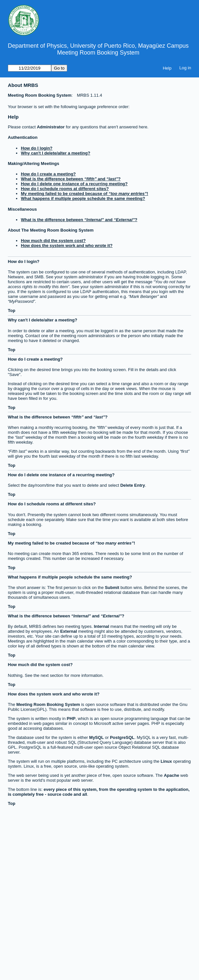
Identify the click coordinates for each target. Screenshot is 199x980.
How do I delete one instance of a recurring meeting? (74, 184)
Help (167, 68)
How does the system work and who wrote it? (67, 245)
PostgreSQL (122, 737)
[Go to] (30, 68)
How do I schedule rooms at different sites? (65, 189)
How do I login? (37, 148)
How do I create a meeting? (48, 174)
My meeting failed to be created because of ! (84, 194)
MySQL (96, 737)
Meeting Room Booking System (98, 53)
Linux (166, 761)
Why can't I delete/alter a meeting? (56, 153)
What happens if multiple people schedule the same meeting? (83, 198)
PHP (71, 719)
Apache (171, 775)
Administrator (50, 127)
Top (12, 310)
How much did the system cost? (53, 241)
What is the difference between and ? (71, 179)
